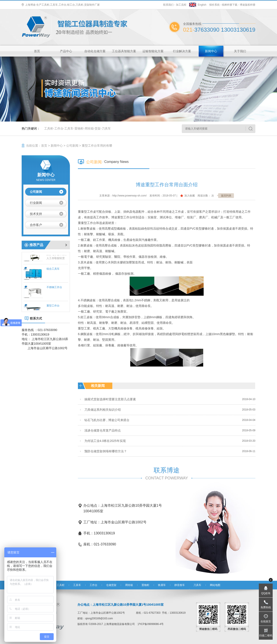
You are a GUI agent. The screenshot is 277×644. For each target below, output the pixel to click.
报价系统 (214, 5)
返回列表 (226, 196)
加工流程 (181, 5)
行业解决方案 (182, 51)
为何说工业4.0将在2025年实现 (105, 441)
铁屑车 (162, 585)
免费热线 (266, 607)
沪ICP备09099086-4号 (151, 624)
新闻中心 (211, 51)
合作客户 (36, 225)
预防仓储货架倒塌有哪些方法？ (106, 451)
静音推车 (180, 585)
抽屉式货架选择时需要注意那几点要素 (110, 399)
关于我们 (240, 51)
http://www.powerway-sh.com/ (130, 196)
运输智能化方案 (153, 51)
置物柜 (79, 128)
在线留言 (266, 621)
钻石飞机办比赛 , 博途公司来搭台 (107, 420)
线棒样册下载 (230, 5)
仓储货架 (111, 585)
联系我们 (168, 5)
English (202, 5)
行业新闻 (36, 203)
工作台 (59, 128)
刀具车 (106, 128)
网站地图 (215, 585)
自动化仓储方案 (95, 51)
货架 (98, 128)
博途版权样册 (248, 5)
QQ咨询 (266, 593)
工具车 (69, 128)
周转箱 (89, 128)
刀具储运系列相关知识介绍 (103, 410)
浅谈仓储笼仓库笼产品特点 (103, 430)
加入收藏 (190, 196)
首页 (37, 51)
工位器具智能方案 (124, 51)
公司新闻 (72, 146)
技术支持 (36, 214)
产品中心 (66, 51)
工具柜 (49, 128)
